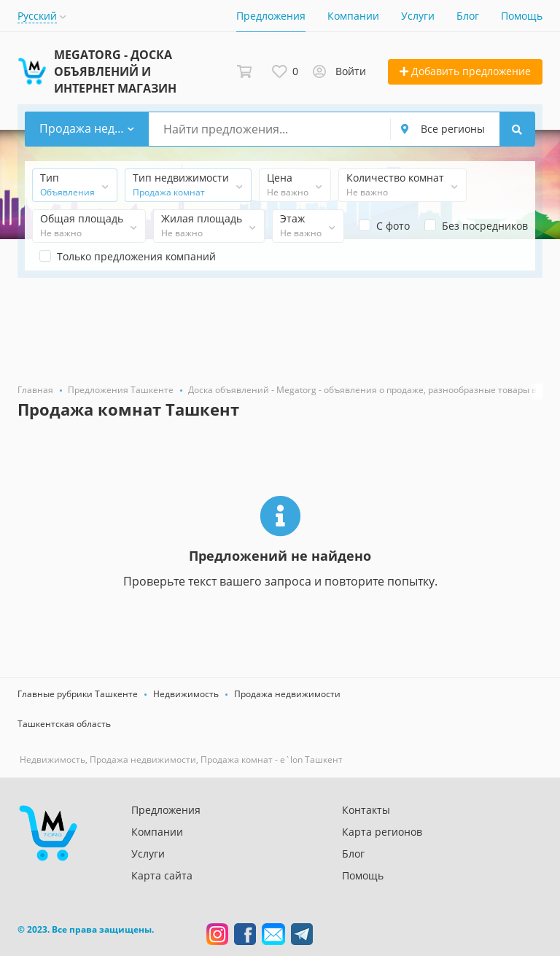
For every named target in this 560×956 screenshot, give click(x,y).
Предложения (271, 16)
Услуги (418, 16)
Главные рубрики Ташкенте (78, 694)
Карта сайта (162, 875)
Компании (353, 16)
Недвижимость (186, 694)
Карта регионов (382, 832)
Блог (468, 16)
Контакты (366, 810)
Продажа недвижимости (287, 694)
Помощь (522, 16)
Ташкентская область (64, 724)
